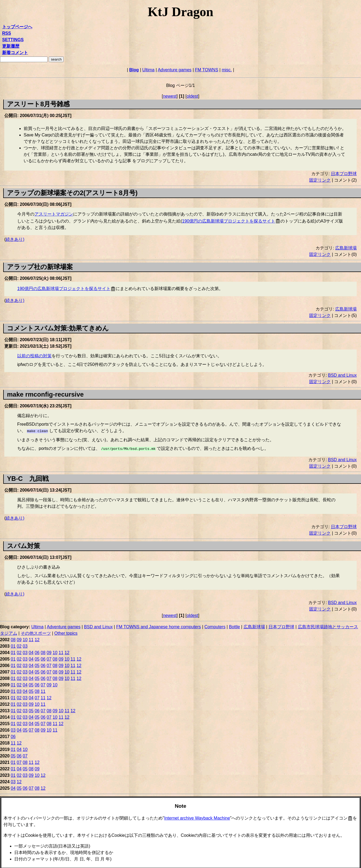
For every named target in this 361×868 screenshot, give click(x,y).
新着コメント (15, 53)
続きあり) (15, 239)
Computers (215, 626)
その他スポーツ (36, 632)
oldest (192, 96)
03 (25, 645)
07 (49, 658)
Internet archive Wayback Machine (197, 817)
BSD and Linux (342, 375)
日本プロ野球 (344, 174)
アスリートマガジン (54, 214)
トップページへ (17, 27)
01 (13, 645)
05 (37, 658)
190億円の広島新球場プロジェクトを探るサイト (229, 221)
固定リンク (320, 180)
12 (37, 639)
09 (19, 639)
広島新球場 (346, 248)
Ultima (148, 70)
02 (19, 645)
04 (31, 652)
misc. (227, 70)
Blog (134, 70)
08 (13, 639)
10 (25, 639)
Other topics (66, 632)
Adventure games (175, 70)
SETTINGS (13, 40)
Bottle (235, 626)
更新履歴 (11, 46)
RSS (7, 33)
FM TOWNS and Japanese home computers (158, 626)
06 (37, 652)
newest (170, 96)
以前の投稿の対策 (34, 356)
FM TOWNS (207, 70)
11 (31, 639)
